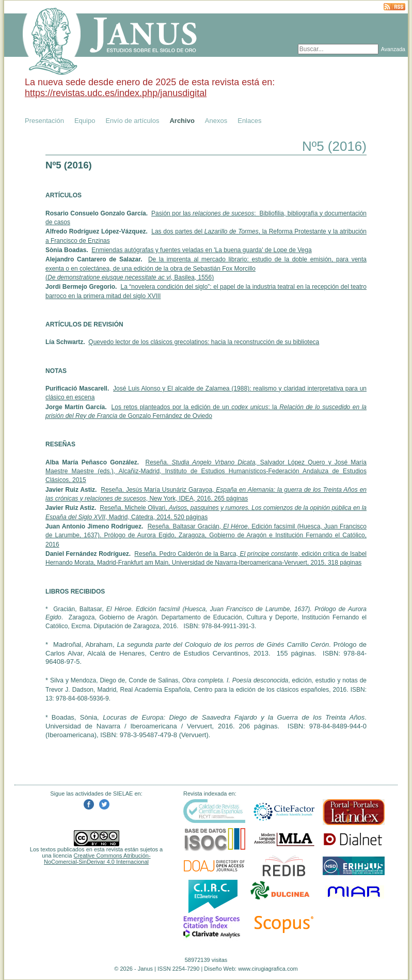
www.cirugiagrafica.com (268, 969)
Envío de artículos (132, 121)
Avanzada (393, 49)
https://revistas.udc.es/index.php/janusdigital (116, 93)
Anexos (216, 121)
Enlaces (249, 121)
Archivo (182, 121)
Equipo (85, 121)
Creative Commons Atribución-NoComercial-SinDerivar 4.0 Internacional (97, 859)
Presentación (44, 121)
